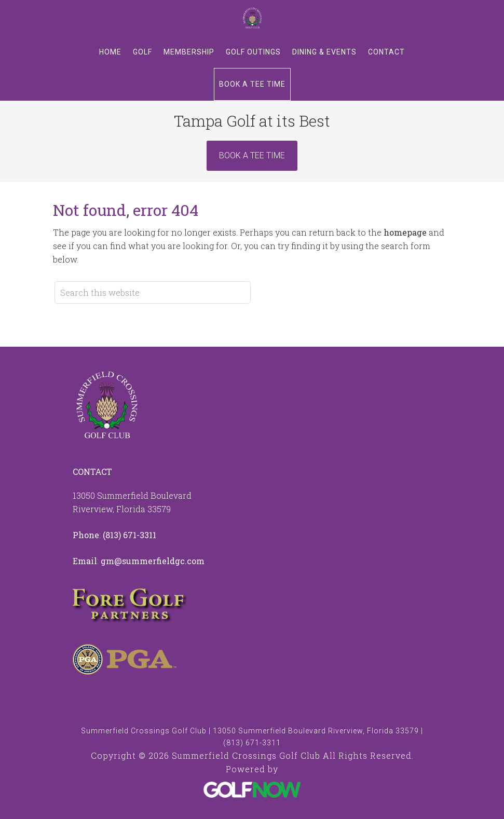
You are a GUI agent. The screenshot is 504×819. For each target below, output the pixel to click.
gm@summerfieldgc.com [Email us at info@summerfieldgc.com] (153, 561)
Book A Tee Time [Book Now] (252, 155)
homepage (405, 232)
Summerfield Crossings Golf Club (252, 18)
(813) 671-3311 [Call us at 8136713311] (130, 535)
